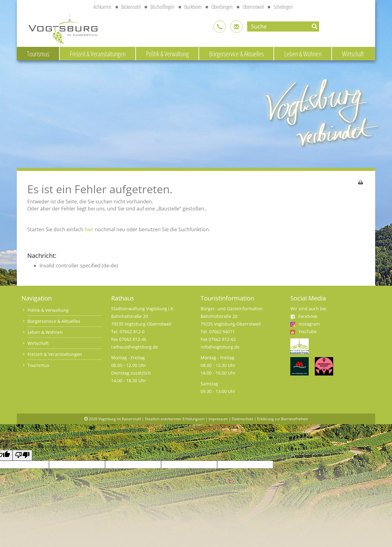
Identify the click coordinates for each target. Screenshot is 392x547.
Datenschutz (243, 419)
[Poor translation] (22, 455)
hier (89, 229)
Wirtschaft (353, 54)
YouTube (308, 332)
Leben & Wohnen (303, 54)
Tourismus (38, 54)
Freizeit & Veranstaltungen (98, 54)
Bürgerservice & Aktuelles (236, 54)
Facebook (304, 316)
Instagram (309, 324)
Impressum (218, 419)
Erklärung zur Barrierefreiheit (283, 419)
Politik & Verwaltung (167, 54)
